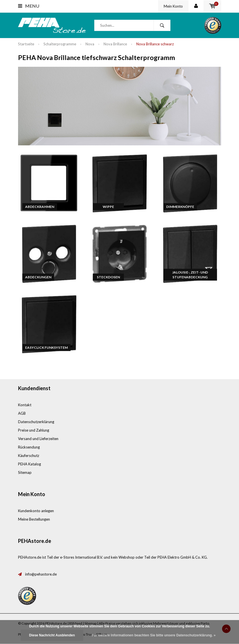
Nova (90, 44)
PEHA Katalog (29, 464)
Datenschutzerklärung (36, 422)
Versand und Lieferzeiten (38, 439)
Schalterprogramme (60, 44)
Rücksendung (29, 447)
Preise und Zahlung (34, 430)
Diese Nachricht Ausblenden (52, 635)
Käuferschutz (29, 456)
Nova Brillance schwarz (155, 44)
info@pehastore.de (41, 574)
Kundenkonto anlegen (36, 511)
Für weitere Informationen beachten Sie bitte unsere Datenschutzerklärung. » (154, 635)
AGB (22, 413)
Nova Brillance (115, 44)
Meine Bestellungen (34, 519)
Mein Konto (173, 6)
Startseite (26, 44)
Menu (29, 6)
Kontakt (25, 405)
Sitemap (25, 472)
